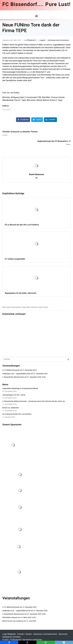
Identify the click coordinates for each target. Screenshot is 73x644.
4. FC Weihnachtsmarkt (11, 370)
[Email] (64, 642)
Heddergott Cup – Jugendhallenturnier (16, 374)
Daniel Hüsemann (37, 174)
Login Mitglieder (9, 634)
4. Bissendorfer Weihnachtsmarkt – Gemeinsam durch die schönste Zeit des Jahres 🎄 (34, 401)
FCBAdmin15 (31, 40)
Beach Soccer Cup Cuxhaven (13, 621)
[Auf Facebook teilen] (23, 120)
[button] (37, 16)
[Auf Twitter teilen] (37, 120)
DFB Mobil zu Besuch (10, 617)
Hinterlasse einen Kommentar (58, 40)
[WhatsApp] (46, 642)
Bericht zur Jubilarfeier (11, 408)
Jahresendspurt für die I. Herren (14, 395)
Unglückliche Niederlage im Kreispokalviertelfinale (20, 388)
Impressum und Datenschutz (45, 634)
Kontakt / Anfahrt (24, 634)
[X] (27, 642)
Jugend (43, 40)
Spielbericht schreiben (11, 637)
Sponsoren (63, 634)
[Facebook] (9, 642)
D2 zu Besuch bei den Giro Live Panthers (17, 414)
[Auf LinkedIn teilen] (50, 120)
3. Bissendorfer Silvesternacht (13, 377)
